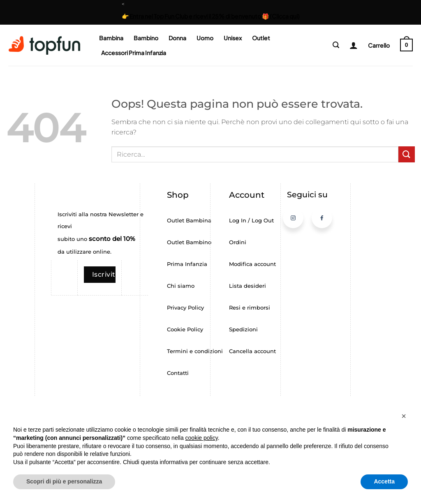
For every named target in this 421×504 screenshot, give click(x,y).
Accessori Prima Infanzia (134, 53)
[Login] (350, 45)
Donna (177, 38)
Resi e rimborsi (250, 308)
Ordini (238, 242)
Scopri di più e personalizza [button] (64, 481)
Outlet (261, 38)
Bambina (111, 38)
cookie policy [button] (202, 438)
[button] (336, 45)
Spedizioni (243, 329)
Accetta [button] (384, 481)
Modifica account (252, 264)
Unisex (233, 38)
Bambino (146, 38)
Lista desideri (248, 286)
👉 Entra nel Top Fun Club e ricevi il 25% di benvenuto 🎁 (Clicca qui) (211, 16)
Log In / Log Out (251, 221)
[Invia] (407, 154)
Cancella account (252, 351)
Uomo (205, 38)
